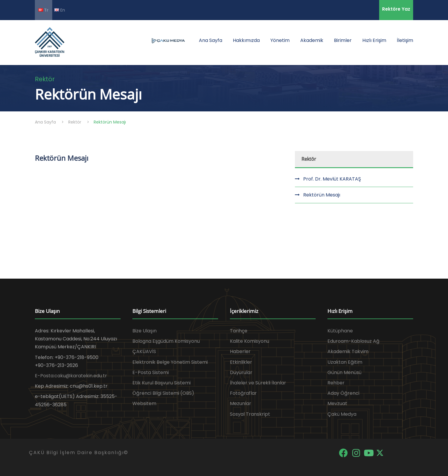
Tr (43, 10)
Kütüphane (340, 331)
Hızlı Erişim (374, 40)
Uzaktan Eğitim (345, 362)
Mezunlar (241, 403)
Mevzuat (337, 403)
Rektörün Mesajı (322, 195)
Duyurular (241, 372)
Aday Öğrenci (343, 393)
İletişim (405, 40)
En (60, 10)
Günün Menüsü (344, 372)
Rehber (336, 383)
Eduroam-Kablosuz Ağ (353, 341)
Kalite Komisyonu (250, 341)
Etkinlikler (241, 362)
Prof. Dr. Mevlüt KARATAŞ (332, 179)
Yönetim (280, 40)
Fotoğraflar (243, 393)
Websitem (144, 403)
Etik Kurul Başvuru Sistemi (161, 383)
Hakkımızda (246, 40)
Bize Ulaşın (145, 331)
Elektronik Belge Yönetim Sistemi (170, 362)
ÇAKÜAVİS (144, 351)
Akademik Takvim (348, 351)
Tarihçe (239, 331)
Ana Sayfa (211, 40)
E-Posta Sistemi (151, 372)
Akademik (312, 40)
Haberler (240, 351)
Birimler (343, 40)
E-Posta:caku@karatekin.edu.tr (71, 376)
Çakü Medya (342, 414)
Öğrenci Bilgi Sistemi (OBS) (163, 393)
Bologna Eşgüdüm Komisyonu (166, 341)
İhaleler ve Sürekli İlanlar (258, 383)
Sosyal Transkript (250, 414)
